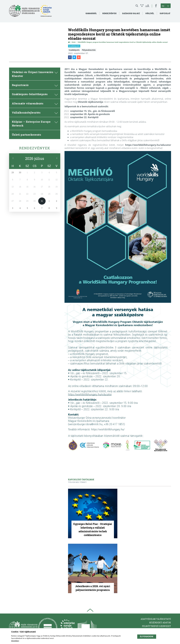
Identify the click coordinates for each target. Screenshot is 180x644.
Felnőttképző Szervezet (157, 626)
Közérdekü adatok (160, 623)
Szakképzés (74, 46)
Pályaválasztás (89, 50)
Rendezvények (35, 148)
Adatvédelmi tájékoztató (156, 619)
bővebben (15, 641)
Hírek (74, 42)
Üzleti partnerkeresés (27, 135)
